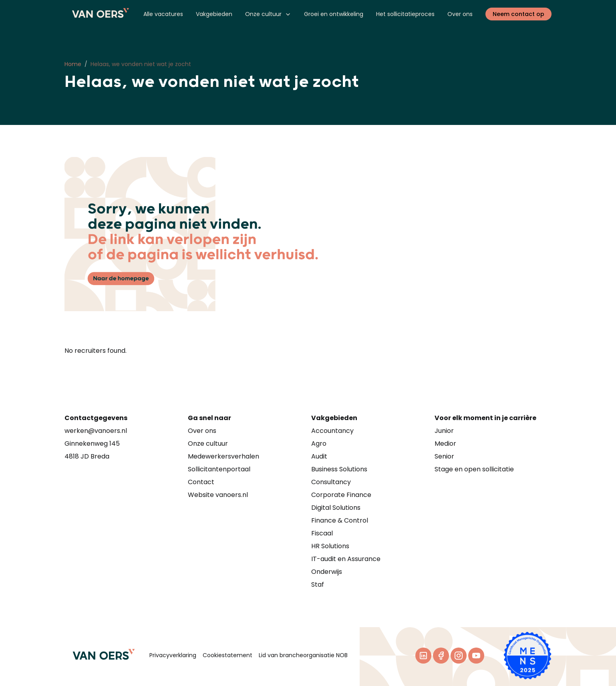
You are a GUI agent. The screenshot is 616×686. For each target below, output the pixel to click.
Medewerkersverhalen (223, 456)
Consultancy (331, 482)
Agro (319, 444)
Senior (444, 456)
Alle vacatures (163, 14)
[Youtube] (476, 656)
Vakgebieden (214, 14)
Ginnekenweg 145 (92, 444)
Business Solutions (339, 469)
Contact (201, 482)
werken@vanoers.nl (96, 431)
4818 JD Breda (87, 456)
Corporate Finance (341, 495)
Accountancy (332, 431)
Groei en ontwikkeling (334, 14)
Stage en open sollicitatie (474, 469)
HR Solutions (330, 546)
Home (73, 64)
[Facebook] (441, 656)
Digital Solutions (336, 508)
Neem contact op (518, 14)
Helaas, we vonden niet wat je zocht (141, 64)
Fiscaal (322, 533)
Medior (445, 444)
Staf (318, 584)
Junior (444, 431)
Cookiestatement (227, 655)
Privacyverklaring (173, 655)
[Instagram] (459, 656)
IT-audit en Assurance (346, 559)
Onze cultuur (268, 14)
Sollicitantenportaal (219, 469)
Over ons (460, 14)
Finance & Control (340, 520)
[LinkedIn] (423, 656)
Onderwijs (327, 572)
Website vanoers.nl (218, 495)
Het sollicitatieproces (405, 14)
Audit (319, 456)
